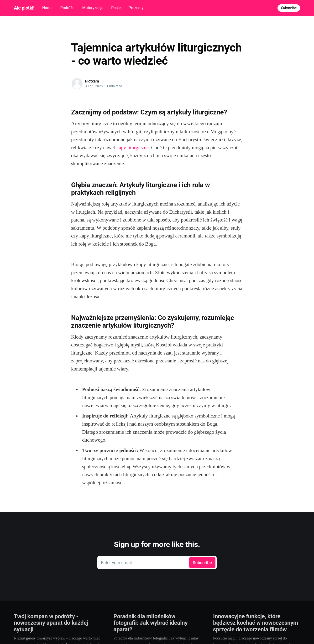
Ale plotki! (24, 8)
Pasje (116, 8)
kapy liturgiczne (132, 148)
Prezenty (136, 8)
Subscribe (289, 8)
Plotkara (92, 81)
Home (47, 8)
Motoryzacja (93, 8)
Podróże (67, 8)
